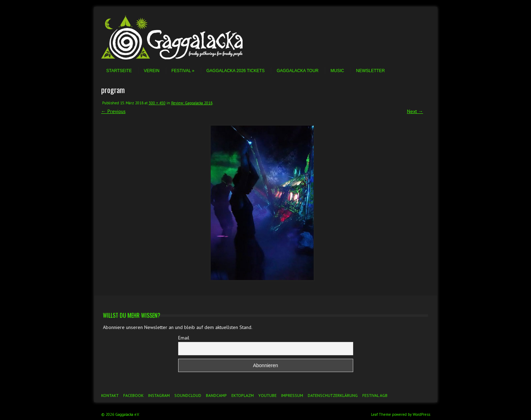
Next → (415, 111)
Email (184, 338)
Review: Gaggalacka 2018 (192, 103)
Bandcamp (216, 395)
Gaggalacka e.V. (127, 414)
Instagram (159, 395)
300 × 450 (157, 103)
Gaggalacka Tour (298, 71)
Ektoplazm (243, 395)
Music (337, 71)
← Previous (113, 111)
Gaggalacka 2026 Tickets (236, 71)
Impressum (292, 395)
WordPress (421, 414)
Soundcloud (188, 395)
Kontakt (110, 395)
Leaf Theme (381, 414)
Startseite (119, 71)
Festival (183, 71)
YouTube (267, 395)
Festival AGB (375, 395)
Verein (152, 71)
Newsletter (370, 71)
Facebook (133, 395)
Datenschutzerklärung (333, 395)
